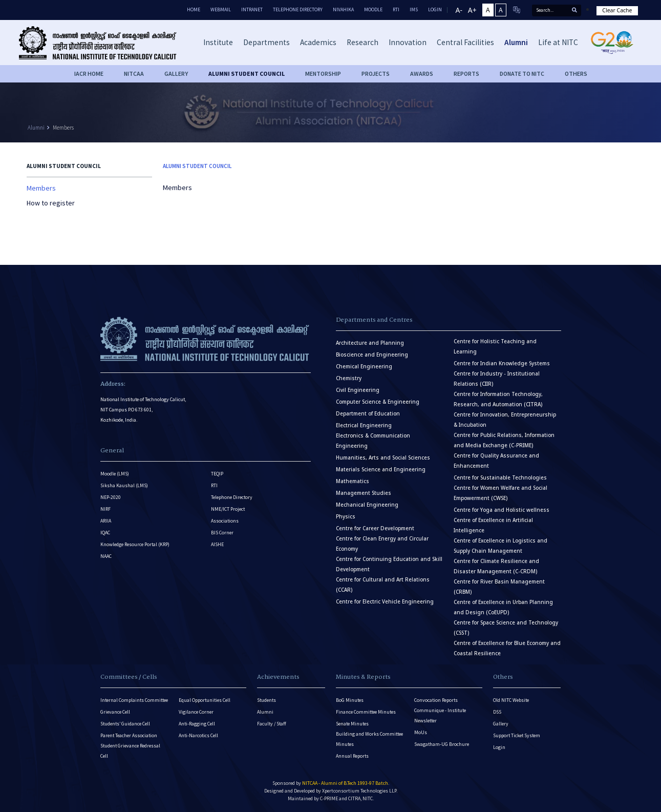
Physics (346, 517)
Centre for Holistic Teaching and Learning (495, 347)
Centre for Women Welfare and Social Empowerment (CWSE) (500, 493)
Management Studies (364, 493)
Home (194, 9)
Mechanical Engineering (367, 505)
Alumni (36, 128)
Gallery (176, 74)
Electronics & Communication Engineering (373, 441)
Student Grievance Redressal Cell (130, 751)
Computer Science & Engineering (378, 402)
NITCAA (134, 74)
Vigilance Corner (196, 712)
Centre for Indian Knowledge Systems (502, 363)
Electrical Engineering (364, 425)
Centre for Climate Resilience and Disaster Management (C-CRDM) (496, 566)
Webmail (221, 9)
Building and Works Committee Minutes (369, 739)
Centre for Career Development (375, 528)
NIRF (105, 509)
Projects (376, 74)
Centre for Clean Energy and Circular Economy (382, 544)
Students (266, 700)
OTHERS (576, 74)
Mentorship (323, 74)
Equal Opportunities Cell (205, 700)
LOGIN (435, 9)
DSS (497, 712)
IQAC (105, 533)
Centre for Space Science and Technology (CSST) (506, 628)
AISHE (217, 544)
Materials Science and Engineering (381, 470)
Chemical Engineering (364, 367)
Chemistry (349, 378)
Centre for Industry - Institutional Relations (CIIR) (497, 379)
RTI (396, 9)
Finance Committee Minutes (366, 712)
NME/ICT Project (228, 509)
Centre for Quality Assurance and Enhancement (496, 461)
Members (63, 128)
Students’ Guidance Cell (125, 724)
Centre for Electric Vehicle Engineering (385, 602)
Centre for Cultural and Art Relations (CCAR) (383, 585)
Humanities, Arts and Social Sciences (383, 458)
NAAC (106, 556)
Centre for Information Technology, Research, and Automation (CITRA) (498, 399)
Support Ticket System (517, 735)
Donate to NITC (522, 74)
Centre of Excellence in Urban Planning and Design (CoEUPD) (503, 607)
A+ (472, 10)
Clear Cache (617, 10)
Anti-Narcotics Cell (198, 735)
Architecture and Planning (370, 343)
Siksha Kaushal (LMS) (124, 485)
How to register (51, 203)
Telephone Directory (298, 9)
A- (459, 10)
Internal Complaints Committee (134, 700)
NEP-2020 (111, 497)
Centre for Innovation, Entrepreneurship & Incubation (505, 420)
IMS (414, 9)
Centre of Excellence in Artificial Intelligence (493, 525)
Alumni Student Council (247, 74)
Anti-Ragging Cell (197, 724)
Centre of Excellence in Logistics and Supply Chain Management (500, 546)
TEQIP (217, 474)
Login (499, 747)
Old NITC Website (511, 700)
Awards (422, 74)
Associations (225, 521)
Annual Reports (352, 756)
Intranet (252, 9)
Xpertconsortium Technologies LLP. (360, 791)
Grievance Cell (115, 712)
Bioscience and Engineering (372, 355)
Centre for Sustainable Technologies (500, 478)
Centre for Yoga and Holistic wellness (502, 510)
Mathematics (353, 481)
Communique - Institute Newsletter (440, 715)
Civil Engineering (358, 390)
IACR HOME (89, 74)
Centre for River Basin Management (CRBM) (499, 587)
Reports (466, 74)
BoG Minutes (350, 700)
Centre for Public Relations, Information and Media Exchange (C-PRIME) (504, 440)
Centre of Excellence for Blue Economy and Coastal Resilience (507, 648)
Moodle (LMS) (115, 474)
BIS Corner (222, 533)
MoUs (421, 732)
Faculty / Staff (272, 724)
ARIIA (106, 521)
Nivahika (343, 9)
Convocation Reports (436, 700)
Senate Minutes (352, 724)
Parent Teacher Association (129, 735)
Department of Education (368, 414)
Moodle (373, 9)
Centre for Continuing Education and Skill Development (389, 564)
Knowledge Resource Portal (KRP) (135, 544)
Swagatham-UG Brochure (442, 744)
